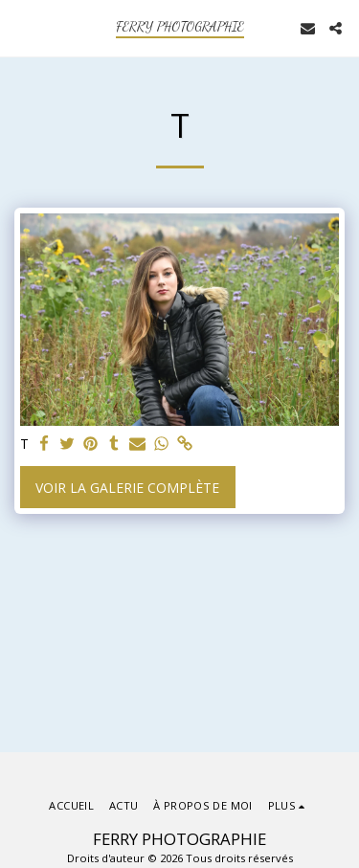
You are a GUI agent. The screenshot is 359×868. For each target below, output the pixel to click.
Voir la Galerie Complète (127, 488)
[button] (21, 27)
